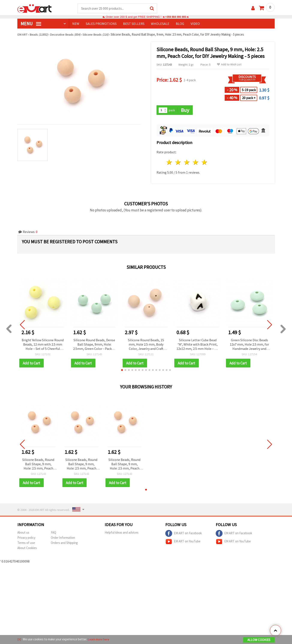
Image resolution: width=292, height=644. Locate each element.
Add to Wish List (229, 65)
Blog (180, 24)
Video (195, 24)
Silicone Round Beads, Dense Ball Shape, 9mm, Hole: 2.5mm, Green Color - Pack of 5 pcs (94, 345)
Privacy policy (26, 538)
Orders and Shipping (64, 543)
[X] (19, 639)
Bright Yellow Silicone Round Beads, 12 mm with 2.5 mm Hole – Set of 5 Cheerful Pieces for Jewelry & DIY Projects (43, 345)
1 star (169, 163)
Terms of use (26, 543)
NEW (76, 24)
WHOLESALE (160, 24)
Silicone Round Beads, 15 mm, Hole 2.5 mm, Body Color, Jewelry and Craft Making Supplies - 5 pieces (146, 345)
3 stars (187, 163)
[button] (122, 370)
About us (23, 533)
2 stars (178, 163)
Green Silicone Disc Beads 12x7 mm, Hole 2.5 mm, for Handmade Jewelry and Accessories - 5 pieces (249, 345)
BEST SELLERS (134, 24)
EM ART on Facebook (184, 534)
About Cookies (27, 548)
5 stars (204, 163)
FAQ (53, 533)
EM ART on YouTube (183, 542)
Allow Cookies (259, 640)
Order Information (63, 538)
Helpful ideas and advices (122, 533)
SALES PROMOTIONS (101, 24)
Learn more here (99, 639)
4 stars (196, 163)
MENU (31, 24)
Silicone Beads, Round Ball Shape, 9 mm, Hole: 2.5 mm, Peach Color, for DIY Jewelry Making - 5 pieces (38, 465)
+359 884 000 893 (176, 17)
